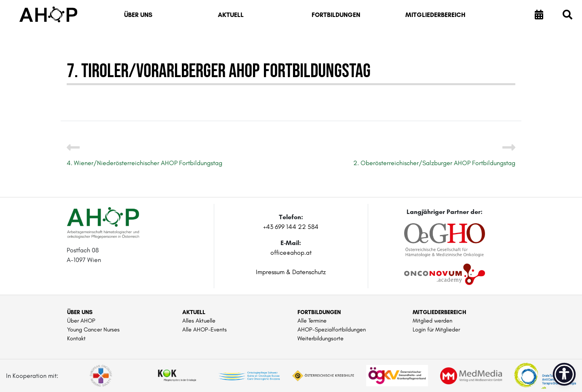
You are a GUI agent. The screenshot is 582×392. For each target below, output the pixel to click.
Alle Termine (312, 321)
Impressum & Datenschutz (291, 272)
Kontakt (76, 338)
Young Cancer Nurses (93, 329)
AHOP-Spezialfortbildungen (332, 329)
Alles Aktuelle (199, 321)
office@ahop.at (291, 253)
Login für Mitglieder (436, 329)
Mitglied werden (432, 321)
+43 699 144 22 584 (291, 227)
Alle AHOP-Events (205, 329)
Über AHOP (81, 321)
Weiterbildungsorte (321, 338)
